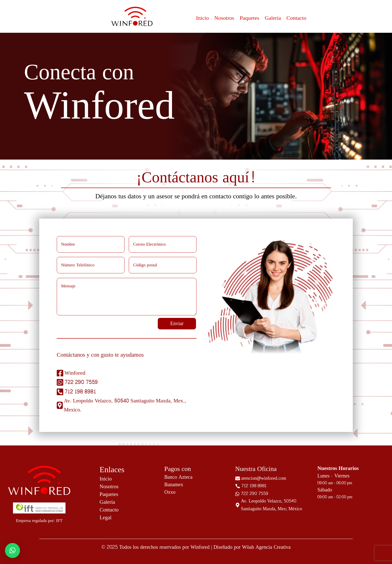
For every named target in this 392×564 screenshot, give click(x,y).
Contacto (296, 19)
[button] (12, 550)
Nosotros (224, 19)
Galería (273, 19)
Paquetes (249, 19)
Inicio (202, 19)
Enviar (177, 324)
